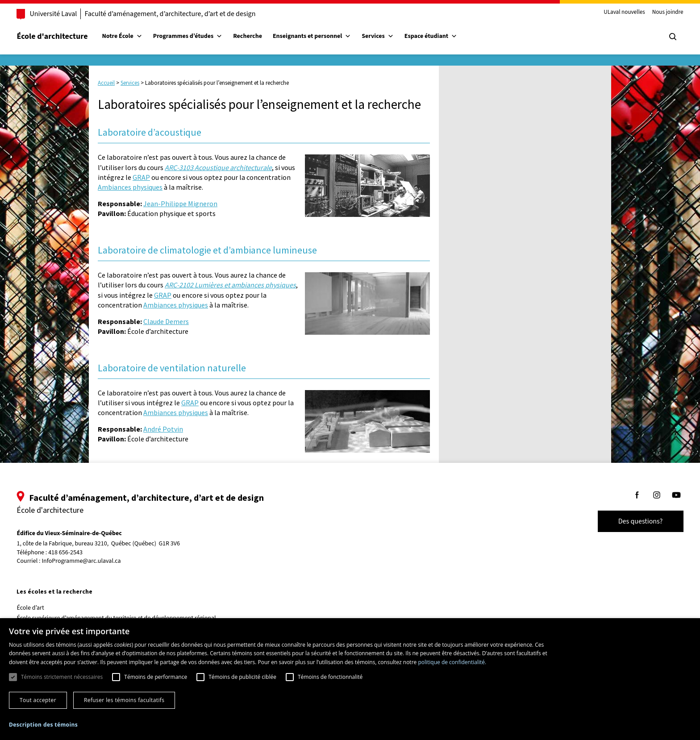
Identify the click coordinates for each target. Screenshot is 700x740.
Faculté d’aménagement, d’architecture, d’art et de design (183, 14)
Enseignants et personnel (324, 36)
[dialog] (350, 679)
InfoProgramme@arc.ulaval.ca (94, 561)
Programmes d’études (200, 36)
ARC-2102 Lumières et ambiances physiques (230, 285)
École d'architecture (65, 36)
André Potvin (163, 429)
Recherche (260, 36)
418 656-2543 (78, 553)
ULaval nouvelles (612, 12)
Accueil (106, 83)
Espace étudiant (443, 36)
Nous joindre (655, 12)
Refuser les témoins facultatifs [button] (124, 700)
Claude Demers (166, 321)
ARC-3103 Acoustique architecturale (218, 167)
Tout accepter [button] (38, 700)
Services (391, 36)
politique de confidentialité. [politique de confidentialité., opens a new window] (452, 662)
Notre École (135, 36)
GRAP (141, 177)
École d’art (43, 608)
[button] (43, 725)
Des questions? (628, 521)
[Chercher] (660, 37)
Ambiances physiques (130, 187)
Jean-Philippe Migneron (180, 204)
